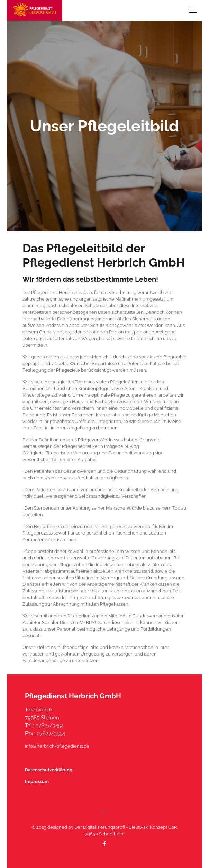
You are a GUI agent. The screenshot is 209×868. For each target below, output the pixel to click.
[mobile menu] (193, 10)
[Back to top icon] (104, 811)
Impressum (37, 782)
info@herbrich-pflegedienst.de (57, 746)
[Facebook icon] (105, 844)
